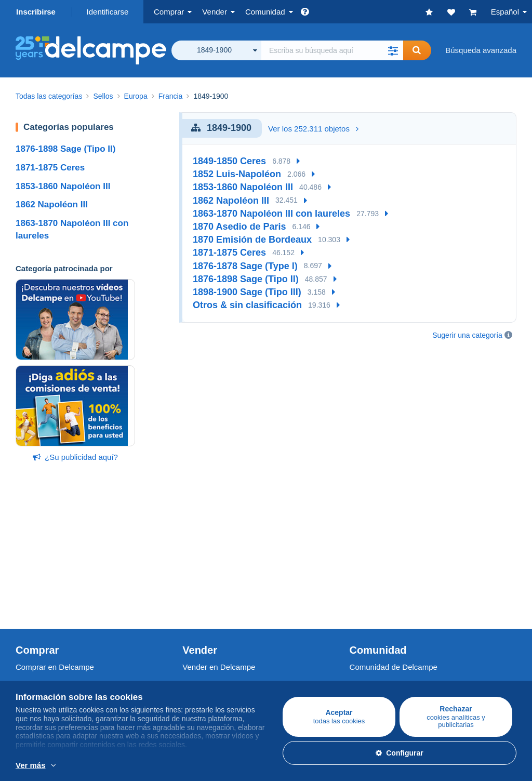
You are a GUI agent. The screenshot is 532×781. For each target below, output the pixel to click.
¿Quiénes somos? (47, 642)
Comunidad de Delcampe (394, 542)
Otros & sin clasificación (247, 305)
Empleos (36, 665)
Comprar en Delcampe (55, 542)
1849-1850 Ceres (229, 161)
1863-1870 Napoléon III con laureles (271, 214)
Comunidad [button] (265, 12)
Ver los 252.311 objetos (313, 129)
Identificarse (108, 12)
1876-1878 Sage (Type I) (245, 266)
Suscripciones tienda (218, 603)
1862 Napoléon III (52, 204)
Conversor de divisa (384, 642)
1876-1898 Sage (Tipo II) (65, 149)
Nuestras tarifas (210, 565)
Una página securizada (222, 642)
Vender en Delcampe (219, 542)
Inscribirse (36, 12)
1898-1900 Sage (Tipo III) (247, 292)
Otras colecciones (46, 603)
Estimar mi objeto (212, 590)
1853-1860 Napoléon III (63, 186)
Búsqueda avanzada (481, 50)
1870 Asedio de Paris (239, 227)
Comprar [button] (169, 12)
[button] (393, 50)
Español (505, 12)
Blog (363, 603)
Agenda (363, 565)
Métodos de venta (213, 578)
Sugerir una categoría (467, 335)
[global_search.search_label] (332, 50)
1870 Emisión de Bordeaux (252, 240)
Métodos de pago (212, 665)
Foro (358, 578)
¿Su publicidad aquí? (75, 457)
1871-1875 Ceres (50, 168)
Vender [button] (215, 12)
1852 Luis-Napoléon (237, 174)
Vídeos (362, 590)
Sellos (26, 565)
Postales (31, 578)
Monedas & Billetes (49, 590)
